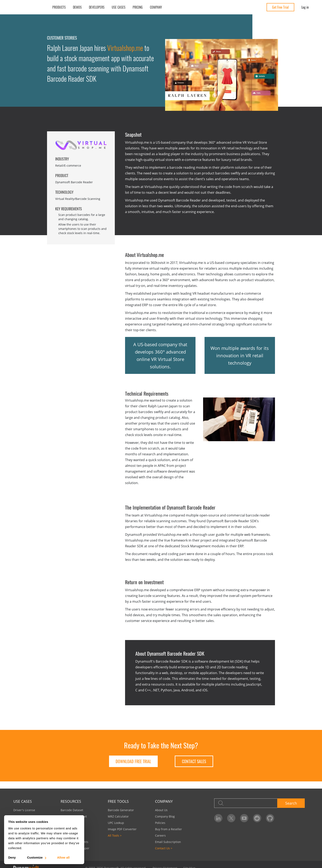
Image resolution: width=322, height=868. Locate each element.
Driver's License (24, 810)
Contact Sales (194, 761)
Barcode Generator (121, 810)
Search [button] (291, 803)
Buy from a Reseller (168, 829)
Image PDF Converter (122, 829)
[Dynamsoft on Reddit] (257, 818)
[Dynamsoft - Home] (28, 7)
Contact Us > (164, 848)
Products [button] (59, 7)
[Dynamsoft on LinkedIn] (218, 818)
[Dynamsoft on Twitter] (231, 818)
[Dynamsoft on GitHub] (270, 818)
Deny (12, 857)
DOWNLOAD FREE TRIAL (133, 761)
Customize (36, 857)
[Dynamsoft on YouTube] (244, 818)
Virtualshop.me (125, 48)
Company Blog (165, 816)
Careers (160, 835)
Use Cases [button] (119, 7)
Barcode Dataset (72, 810)
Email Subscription (168, 842)
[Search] (246, 803)
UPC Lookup (116, 823)
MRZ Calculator (118, 816)
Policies (160, 823)
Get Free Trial (280, 7)
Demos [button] (77, 7)
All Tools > (115, 835)
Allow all (63, 857)
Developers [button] (97, 7)
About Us (161, 810)
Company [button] (156, 7)
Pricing (138, 7)
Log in (305, 7)
